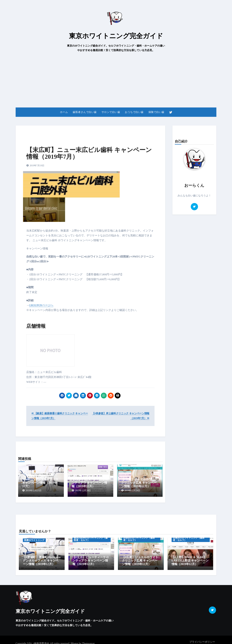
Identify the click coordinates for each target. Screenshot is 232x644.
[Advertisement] (116, 80)
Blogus (75, 639)
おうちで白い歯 (134, 112)
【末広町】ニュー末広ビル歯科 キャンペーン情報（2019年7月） (89, 153)
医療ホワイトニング (34, 538)
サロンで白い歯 (111, 112)
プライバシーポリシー (202, 637)
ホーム (64, 112)
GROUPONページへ (41, 305)
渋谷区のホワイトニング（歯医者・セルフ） (139, 537)
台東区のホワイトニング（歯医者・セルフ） (189, 537)
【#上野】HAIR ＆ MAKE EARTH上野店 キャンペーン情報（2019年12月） (190, 558)
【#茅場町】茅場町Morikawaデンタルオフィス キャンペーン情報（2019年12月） (40, 481)
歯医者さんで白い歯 (85, 112)
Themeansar (88, 639)
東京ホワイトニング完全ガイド (116, 36)
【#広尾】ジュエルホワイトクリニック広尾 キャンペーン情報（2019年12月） (139, 483)
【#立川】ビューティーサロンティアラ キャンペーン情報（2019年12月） (90, 483)
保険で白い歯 (156, 112)
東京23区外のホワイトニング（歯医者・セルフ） (91, 537)
